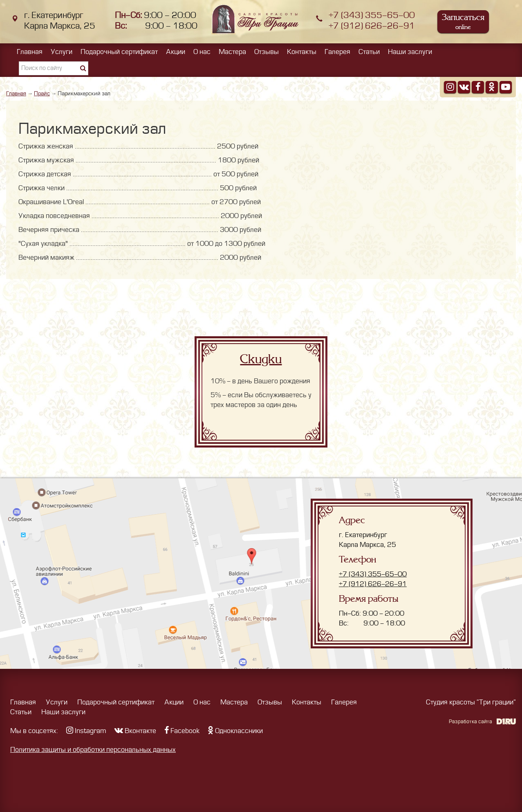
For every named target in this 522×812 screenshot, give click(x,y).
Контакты (302, 52)
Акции (176, 52)
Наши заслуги (410, 52)
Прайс (42, 93)
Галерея (337, 52)
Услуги (62, 52)
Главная (30, 52)
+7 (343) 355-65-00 (372, 15)
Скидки (261, 359)
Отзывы (267, 52)
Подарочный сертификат (119, 52)
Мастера (232, 52)
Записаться (463, 21)
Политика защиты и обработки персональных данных (93, 750)
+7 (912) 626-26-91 (372, 26)
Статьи (369, 52)
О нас (202, 52)
